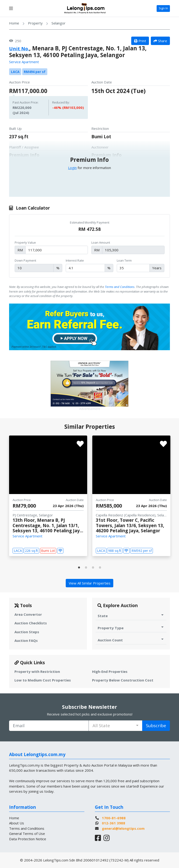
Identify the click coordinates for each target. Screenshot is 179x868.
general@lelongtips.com (123, 828)
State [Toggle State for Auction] (131, 616)
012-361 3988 (114, 823)
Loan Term (124, 260)
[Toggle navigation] (11, 8)
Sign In (163, 8)
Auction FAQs (26, 640)
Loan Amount (101, 242)
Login (72, 168)
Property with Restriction (37, 671)
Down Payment (25, 260)
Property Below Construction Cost (123, 680)
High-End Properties (110, 671)
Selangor (59, 23)
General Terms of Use (27, 833)
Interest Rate (75, 260)
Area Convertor (28, 614)
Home (14, 23)
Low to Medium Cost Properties (43, 680)
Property (35, 23)
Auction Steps (27, 632)
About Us (17, 823)
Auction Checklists (31, 623)
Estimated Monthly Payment (90, 222)
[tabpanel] (48, 496)
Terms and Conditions (120, 287)
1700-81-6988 (114, 818)
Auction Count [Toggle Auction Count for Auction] (131, 640)
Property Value (25, 242)
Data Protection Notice (28, 839)
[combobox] (115, 726)
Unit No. (21, 48)
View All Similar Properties (90, 583)
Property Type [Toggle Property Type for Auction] (131, 628)
